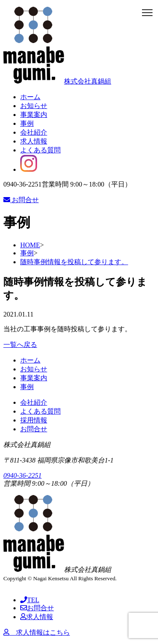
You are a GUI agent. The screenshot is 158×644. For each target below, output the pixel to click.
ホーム (30, 97)
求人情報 (34, 141)
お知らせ (34, 106)
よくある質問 (40, 150)
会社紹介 (34, 132)
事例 (27, 123)
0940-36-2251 (23, 475)
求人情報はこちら (37, 632)
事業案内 (34, 115)
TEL (30, 600)
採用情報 (34, 420)
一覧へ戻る (20, 345)
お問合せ (21, 200)
